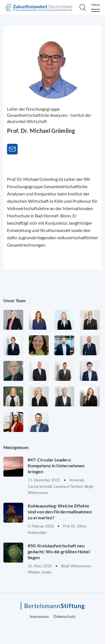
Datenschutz (64, 616)
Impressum (39, 616)
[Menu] (95, 7)
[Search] (83, 7)
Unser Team (15, 301)
